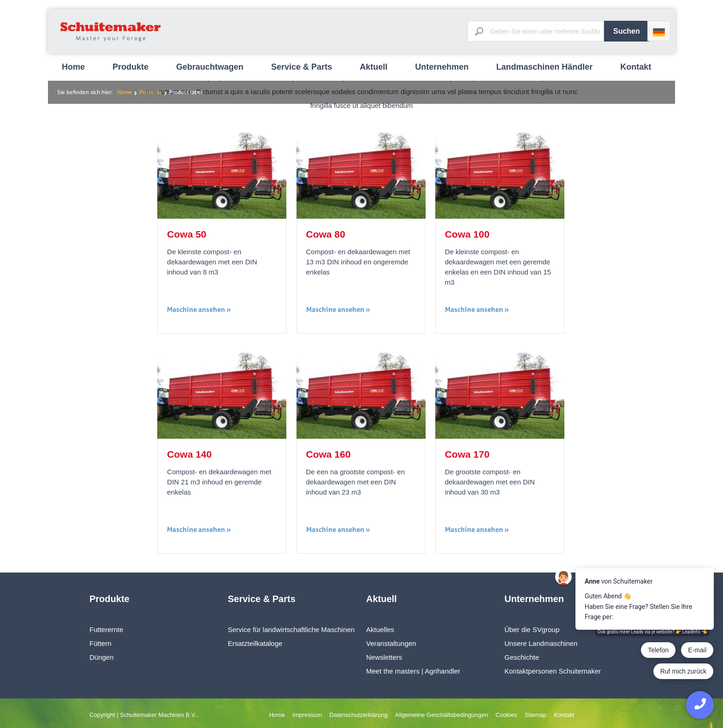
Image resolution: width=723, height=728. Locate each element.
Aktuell (373, 67)
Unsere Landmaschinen (541, 643)
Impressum (307, 715)
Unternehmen (442, 67)
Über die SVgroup (532, 630)
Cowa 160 (329, 454)
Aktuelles (380, 630)
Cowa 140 (189, 454)
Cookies (506, 715)
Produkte (130, 67)
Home (73, 67)
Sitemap (535, 715)
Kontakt (636, 67)
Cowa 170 (467, 454)
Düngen (102, 657)
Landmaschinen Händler (544, 67)
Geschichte (522, 657)
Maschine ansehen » (199, 309)
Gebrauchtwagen (210, 67)
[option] (361, 0)
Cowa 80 (326, 234)
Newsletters (384, 657)
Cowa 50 (187, 234)
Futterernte (106, 630)
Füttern (101, 643)
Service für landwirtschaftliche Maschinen (291, 630)
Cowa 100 (467, 234)
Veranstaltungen (391, 643)
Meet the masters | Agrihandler (413, 671)
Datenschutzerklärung (358, 715)
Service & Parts (302, 67)
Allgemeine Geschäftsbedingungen (442, 715)
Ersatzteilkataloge (255, 643)
